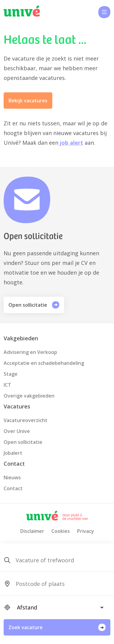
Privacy (86, 531)
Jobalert (13, 453)
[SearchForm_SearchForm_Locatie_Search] (58, 584)
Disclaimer (32, 531)
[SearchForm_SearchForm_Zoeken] (58, 560)
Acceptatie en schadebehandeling (44, 363)
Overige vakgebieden (29, 396)
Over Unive (17, 431)
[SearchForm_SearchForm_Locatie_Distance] (58, 607)
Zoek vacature (57, 627)
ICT (7, 385)
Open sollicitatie (34, 305)
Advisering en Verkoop (30, 352)
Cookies (61, 531)
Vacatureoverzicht (26, 420)
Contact (13, 488)
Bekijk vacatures (28, 101)
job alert (72, 143)
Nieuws (12, 477)
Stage (11, 374)
